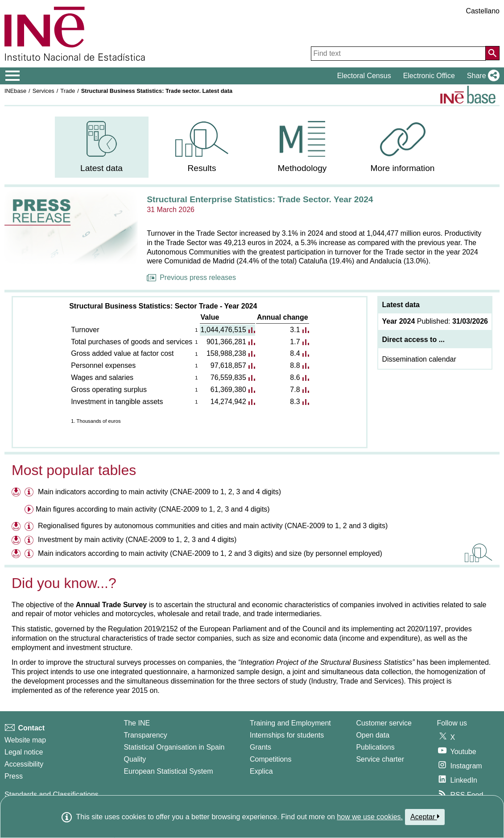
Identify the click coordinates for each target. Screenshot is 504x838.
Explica (261, 771)
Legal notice (24, 752)
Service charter (380, 759)
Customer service (384, 723)
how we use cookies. (370, 817)
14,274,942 (228, 402)
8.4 (295, 353)
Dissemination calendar (419, 359)
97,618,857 (228, 365)
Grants (260, 747)
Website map (25, 740)
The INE (137, 723)
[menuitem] (102, 147)
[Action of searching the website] (492, 53)
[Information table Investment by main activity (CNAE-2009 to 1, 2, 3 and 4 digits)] (30, 541)
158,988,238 (226, 353)
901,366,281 (226, 342)
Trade (68, 91)
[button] (481, 76)
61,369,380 (228, 390)
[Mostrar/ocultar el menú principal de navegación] (13, 76)
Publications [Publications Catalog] (375, 747)
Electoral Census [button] (364, 76)
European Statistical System (168, 771)
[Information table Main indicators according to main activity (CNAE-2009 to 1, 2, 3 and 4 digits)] (30, 493)
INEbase (15, 91)
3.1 (295, 330)
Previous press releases (191, 277)
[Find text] (398, 54)
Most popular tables (74, 470)
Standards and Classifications (52, 794)
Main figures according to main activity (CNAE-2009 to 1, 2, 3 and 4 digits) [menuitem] (153, 509)
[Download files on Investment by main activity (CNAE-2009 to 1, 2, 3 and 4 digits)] (17, 541)
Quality (135, 759)
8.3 (295, 402)
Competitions (271, 759)
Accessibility (24, 764)
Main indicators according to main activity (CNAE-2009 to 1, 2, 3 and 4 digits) (159, 492)
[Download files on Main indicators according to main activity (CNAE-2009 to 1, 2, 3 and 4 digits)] (17, 493)
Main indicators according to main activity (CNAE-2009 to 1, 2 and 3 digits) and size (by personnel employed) (210, 553)
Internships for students (287, 735)
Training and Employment (290, 723)
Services (43, 91)
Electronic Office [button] (429, 76)
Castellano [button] (483, 11)
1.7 (295, 342)
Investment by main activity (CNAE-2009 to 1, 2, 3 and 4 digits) (137, 540)
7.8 (295, 390)
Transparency (145, 735)
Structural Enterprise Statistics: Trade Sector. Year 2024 (260, 199)
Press (14, 776)
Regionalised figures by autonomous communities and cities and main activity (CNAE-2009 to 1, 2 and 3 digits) (213, 526)
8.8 (295, 365)
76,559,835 (228, 377)
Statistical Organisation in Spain (174, 747)
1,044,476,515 (223, 330)
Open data (373, 735)
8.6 (295, 377)
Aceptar (425, 817)
